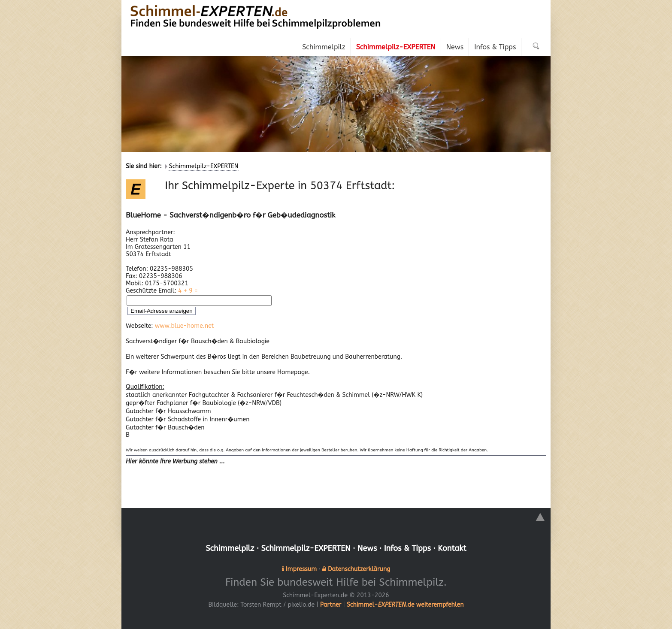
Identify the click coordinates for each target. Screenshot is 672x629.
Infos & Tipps (407, 548)
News (367, 548)
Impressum (301, 569)
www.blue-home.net (185, 326)
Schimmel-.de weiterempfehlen (405, 605)
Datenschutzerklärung (359, 569)
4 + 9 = (188, 291)
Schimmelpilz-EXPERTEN (204, 166)
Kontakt (452, 548)
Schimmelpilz (230, 548)
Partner (331, 605)
